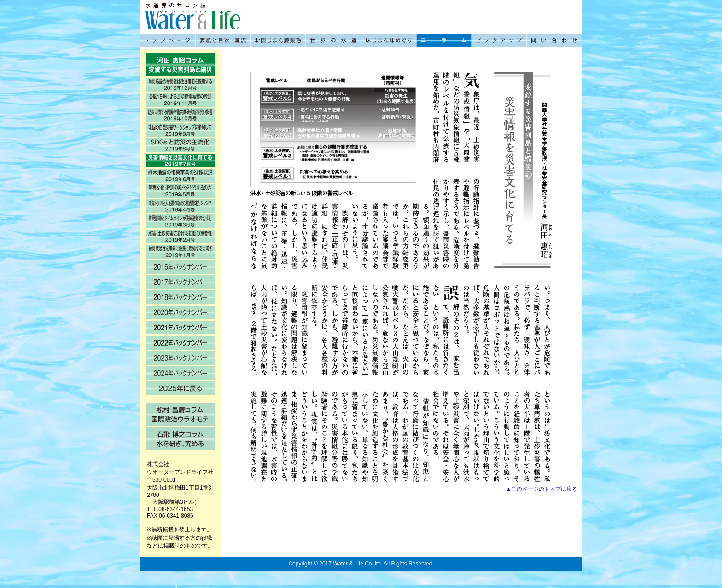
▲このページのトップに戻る (542, 489)
